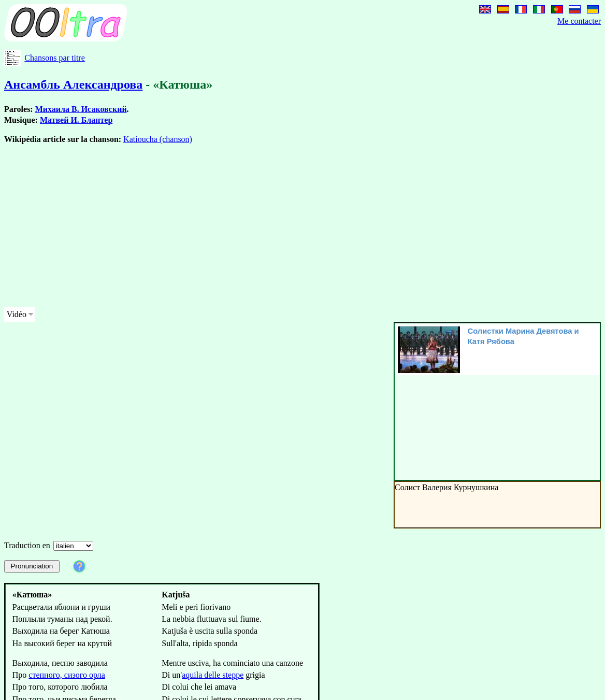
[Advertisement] (199, 226)
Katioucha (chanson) (158, 139)
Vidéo (17, 314)
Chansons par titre (54, 58)
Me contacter (579, 21)
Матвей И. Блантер (76, 120)
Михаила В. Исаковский (81, 109)
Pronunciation (32, 566)
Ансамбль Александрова (73, 84)
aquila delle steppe (213, 675)
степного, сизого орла (67, 675)
